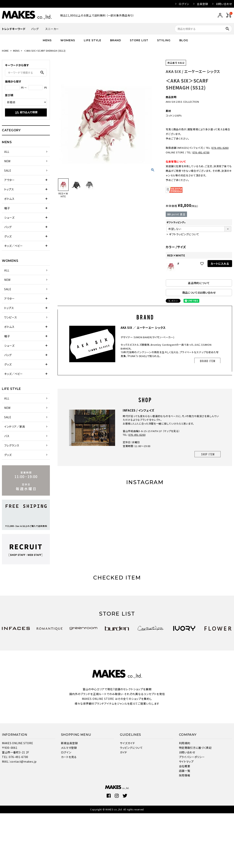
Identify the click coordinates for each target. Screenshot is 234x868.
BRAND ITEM (207, 361)
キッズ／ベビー (14, 246)
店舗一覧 (185, 771)
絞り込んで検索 (26, 112)
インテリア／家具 (15, 427)
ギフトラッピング (176, 222)
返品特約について (199, 283)
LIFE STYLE (93, 40)
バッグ (35, 29)
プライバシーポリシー (192, 757)
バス (7, 436)
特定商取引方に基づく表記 (195, 748)
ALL (7, 152)
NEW (7, 161)
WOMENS (68, 40)
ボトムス (9, 199)
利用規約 (185, 743)
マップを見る (171, 431)
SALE (8, 170)
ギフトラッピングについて (184, 234)
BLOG (184, 40)
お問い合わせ (224, 4)
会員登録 (202, 4)
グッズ (8, 236)
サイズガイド (127, 743)
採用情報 (185, 775)
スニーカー (52, 29)
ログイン (184, 4)
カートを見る (69, 757)
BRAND (116, 40)
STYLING (164, 40)
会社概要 (185, 766)
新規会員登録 (69, 743)
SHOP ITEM (208, 454)
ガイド (124, 752)
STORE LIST (139, 40)
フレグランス (12, 445)
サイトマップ (186, 761)
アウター (9, 180)
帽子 (7, 208)
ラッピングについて (131, 748)
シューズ (9, 217)
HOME (5, 51)
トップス (9, 189)
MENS (47, 40)
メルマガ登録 (69, 748)
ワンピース (11, 317)
